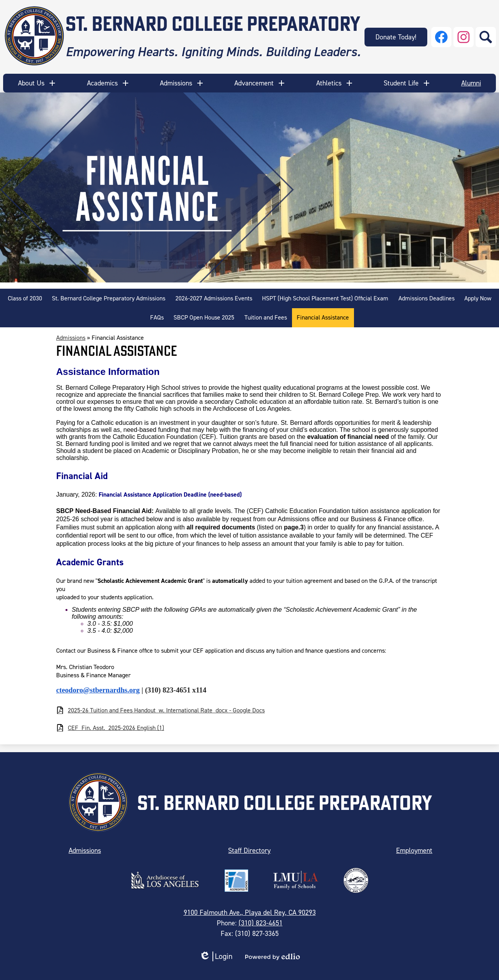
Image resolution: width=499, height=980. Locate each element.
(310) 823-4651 (261, 923)
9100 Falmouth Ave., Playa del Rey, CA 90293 (250, 913)
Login (216, 956)
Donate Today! (396, 37)
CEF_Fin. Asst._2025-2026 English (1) (116, 728)
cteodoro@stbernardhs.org (98, 690)
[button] (37, 83)
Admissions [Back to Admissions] (71, 338)
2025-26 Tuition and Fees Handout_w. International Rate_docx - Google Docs (166, 710)
